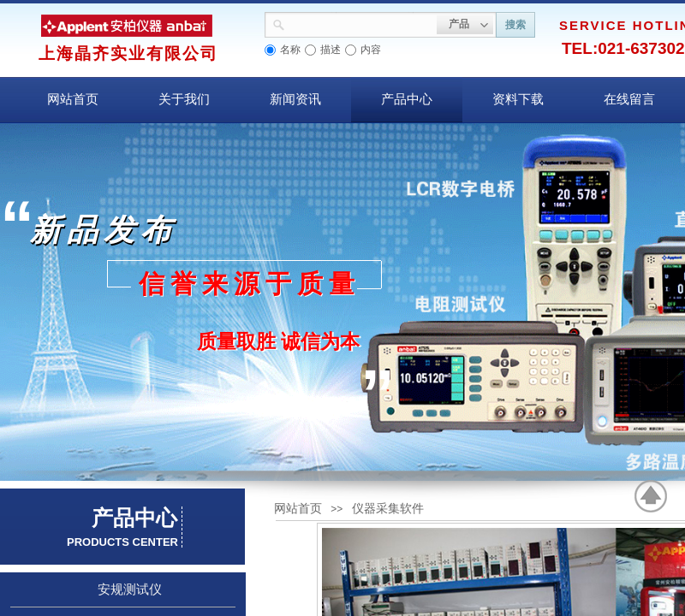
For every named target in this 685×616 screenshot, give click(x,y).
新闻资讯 (295, 99)
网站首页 (73, 99)
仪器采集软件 (388, 509)
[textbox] (361, 23)
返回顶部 (652, 496)
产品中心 (407, 99)
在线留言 (629, 99)
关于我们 (184, 99)
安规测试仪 (130, 589)
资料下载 (518, 99)
